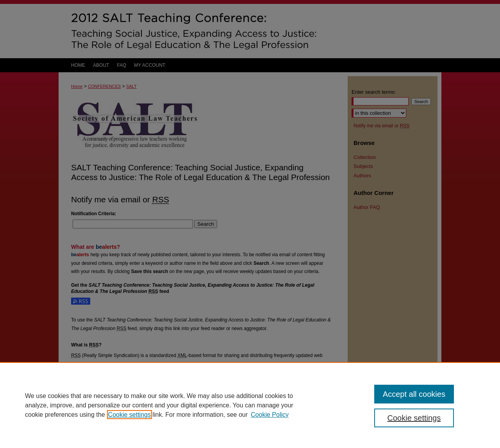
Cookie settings (129, 415)
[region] (250, 405)
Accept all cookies (414, 394)
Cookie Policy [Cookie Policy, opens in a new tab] (270, 415)
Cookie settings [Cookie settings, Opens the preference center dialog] (414, 418)
